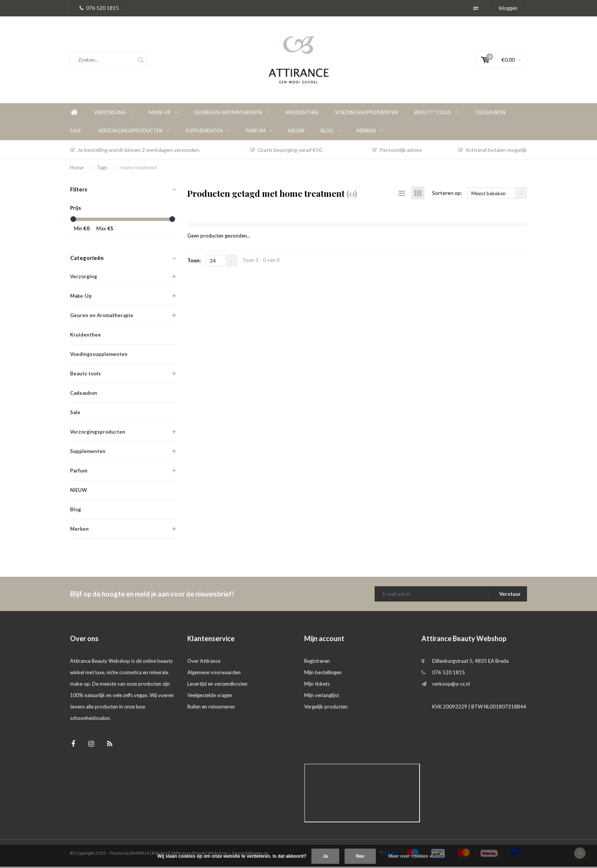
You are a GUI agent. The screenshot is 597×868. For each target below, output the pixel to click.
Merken (369, 132)
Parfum (259, 132)
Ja (325, 856)
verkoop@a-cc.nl (451, 685)
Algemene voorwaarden (214, 674)
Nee (360, 856)
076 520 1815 (99, 8)
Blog (330, 132)
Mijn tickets (317, 685)
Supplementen (207, 132)
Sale (76, 132)
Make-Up (163, 114)
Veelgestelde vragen (210, 697)
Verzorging (113, 114)
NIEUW (296, 132)
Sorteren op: (447, 195)
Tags (102, 169)
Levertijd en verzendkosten (217, 685)
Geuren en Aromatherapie (231, 114)
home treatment (139, 169)
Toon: (194, 262)
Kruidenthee (302, 114)
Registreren (317, 662)
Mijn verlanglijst (322, 697)
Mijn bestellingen (323, 674)
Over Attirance (204, 662)
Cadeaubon (490, 114)
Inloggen (508, 8)
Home (74, 114)
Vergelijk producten (326, 708)
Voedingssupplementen (366, 114)
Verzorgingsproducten (133, 132)
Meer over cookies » (410, 856)
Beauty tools (436, 114)
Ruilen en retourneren (211, 708)
